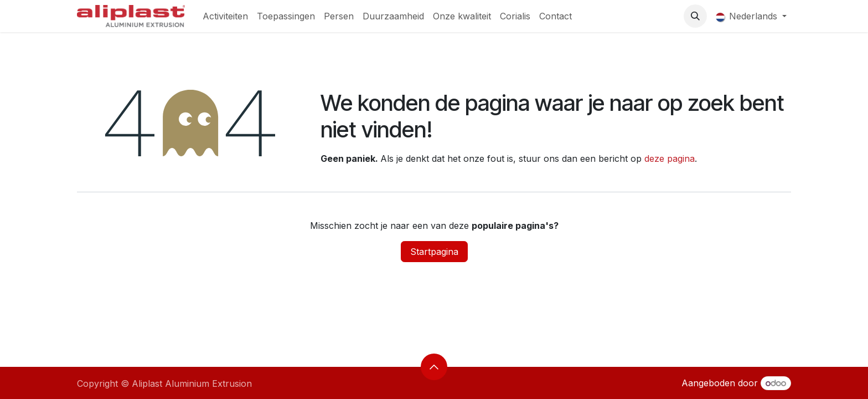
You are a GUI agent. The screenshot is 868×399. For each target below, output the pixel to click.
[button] (695, 16)
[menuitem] (225, 16)
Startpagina (434, 252)
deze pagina (670, 158)
